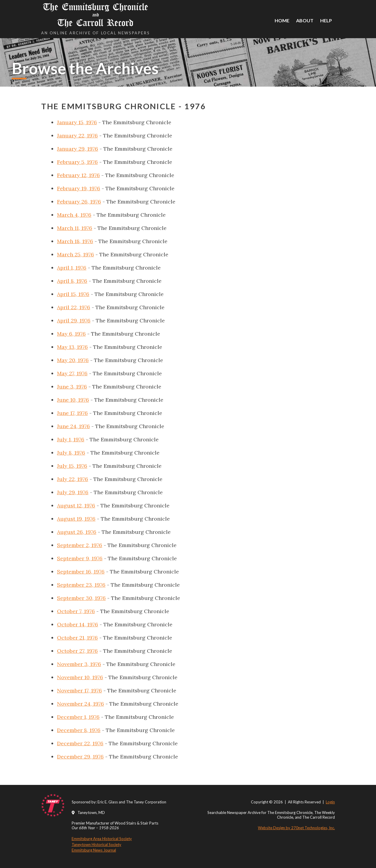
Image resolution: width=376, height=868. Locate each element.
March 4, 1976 (74, 215)
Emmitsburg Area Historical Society (102, 839)
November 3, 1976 (79, 664)
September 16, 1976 (81, 572)
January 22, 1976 (77, 136)
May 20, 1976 (73, 360)
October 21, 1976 (77, 638)
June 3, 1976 (72, 387)
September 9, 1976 (80, 558)
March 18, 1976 (75, 241)
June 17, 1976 (72, 413)
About (305, 20)
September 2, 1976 (80, 545)
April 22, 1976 (74, 307)
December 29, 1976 (80, 757)
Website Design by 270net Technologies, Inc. (296, 828)
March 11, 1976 (75, 228)
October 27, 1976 (77, 651)
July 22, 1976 (73, 479)
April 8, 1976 (72, 281)
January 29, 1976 (78, 149)
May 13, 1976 (72, 347)
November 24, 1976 (80, 704)
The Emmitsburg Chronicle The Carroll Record (95, 15)
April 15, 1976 (73, 294)
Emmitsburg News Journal (94, 850)
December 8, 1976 (79, 730)
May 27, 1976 (72, 373)
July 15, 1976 (72, 466)
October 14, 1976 (78, 624)
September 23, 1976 (81, 585)
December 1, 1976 (78, 717)
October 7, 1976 (76, 611)
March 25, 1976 (75, 254)
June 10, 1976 (73, 400)
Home (282, 20)
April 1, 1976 (72, 268)
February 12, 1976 (78, 175)
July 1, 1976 (71, 439)
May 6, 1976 (71, 334)
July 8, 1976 (71, 453)
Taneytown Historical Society (96, 845)
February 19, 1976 (79, 188)
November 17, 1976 (79, 690)
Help (326, 20)
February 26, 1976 (79, 202)
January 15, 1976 (77, 122)
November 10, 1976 (80, 677)
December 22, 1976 (80, 743)
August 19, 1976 (76, 519)
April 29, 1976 (74, 321)
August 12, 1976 (76, 506)
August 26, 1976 (77, 532)
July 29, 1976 (73, 492)
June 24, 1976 (73, 426)
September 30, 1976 (81, 598)
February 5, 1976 (77, 162)
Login (330, 802)
